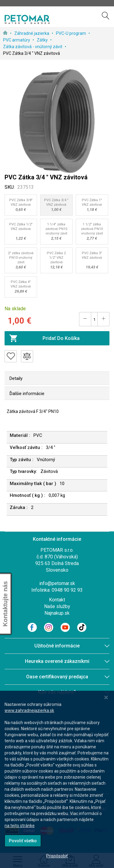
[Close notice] (106, 698)
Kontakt (57, 600)
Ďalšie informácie (27, 394)
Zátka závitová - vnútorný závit (33, 47)
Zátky (43, 40)
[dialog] (57, 779)
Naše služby (57, 606)
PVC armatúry (17, 40)
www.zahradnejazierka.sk (29, 710)
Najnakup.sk (57, 613)
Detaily (16, 378)
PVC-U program (71, 33)
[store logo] (27, 19)
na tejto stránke (20, 826)
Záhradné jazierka (32, 33)
